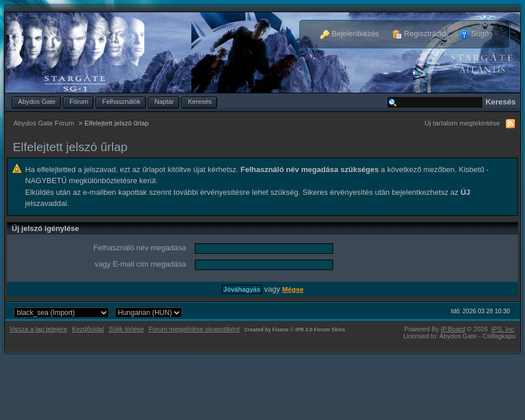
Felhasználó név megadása (140, 248)
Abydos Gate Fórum (44, 123)
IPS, (503, 329)
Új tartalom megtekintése (462, 123)
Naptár (164, 101)
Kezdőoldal (88, 329)
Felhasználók (121, 101)
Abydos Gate (37, 101)
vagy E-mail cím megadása (140, 264)
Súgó (474, 34)
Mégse (293, 289)
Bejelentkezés (350, 34)
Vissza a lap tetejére (38, 329)
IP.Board (453, 329)
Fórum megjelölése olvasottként (194, 329)
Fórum (79, 101)
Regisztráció (419, 34)
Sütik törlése (126, 329)
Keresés (200, 101)
